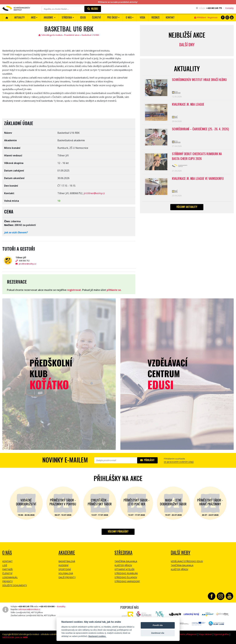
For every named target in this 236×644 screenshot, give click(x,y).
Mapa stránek (205, 634)
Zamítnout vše (158, 633)
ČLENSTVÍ (96, 17)
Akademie (67, 552)
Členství (7, 573)
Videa (142, 17)
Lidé (5, 565)
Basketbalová (67, 561)
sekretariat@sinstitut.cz (29, 609)
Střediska (123, 552)
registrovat (74, 290)
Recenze (155, 17)
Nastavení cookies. (97, 636)
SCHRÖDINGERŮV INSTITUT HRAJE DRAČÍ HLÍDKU (200, 80)
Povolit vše (158, 625)
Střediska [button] (67, 17)
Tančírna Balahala (126, 561)
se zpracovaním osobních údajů (179, 462)
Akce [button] (33, 17)
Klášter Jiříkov (123, 565)
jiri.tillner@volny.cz (94, 193)
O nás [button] (129, 17)
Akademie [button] (49, 17)
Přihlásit (147, 460)
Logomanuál (10, 577)
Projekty (7, 581)
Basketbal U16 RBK (90, 35)
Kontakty (230, 8)
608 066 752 (23, 261)
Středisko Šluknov (126, 577)
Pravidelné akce (72, 35)
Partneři (8, 569)
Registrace (213, 17)
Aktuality (19, 17)
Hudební (63, 565)
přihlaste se (114, 290)
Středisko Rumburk (126, 573)
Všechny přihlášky (118, 531)
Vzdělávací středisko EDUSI (187, 561)
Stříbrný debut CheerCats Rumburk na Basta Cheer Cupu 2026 (197, 157)
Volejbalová (66, 573)
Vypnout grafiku (221, 634)
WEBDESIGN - (15, 637)
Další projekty (67, 577)
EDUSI (83, 17)
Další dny (187, 44)
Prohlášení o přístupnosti (185, 634)
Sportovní (65, 569)
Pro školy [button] (112, 17)
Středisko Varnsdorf (127, 581)
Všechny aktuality (187, 208)
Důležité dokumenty (15, 585)
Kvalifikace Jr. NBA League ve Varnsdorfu (198, 179)
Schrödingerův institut (50, 35)
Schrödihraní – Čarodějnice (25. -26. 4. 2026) (201, 130)
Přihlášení (200, 17)
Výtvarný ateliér (124, 569)
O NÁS (7, 552)
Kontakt (170, 17)
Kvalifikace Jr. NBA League (188, 105)
